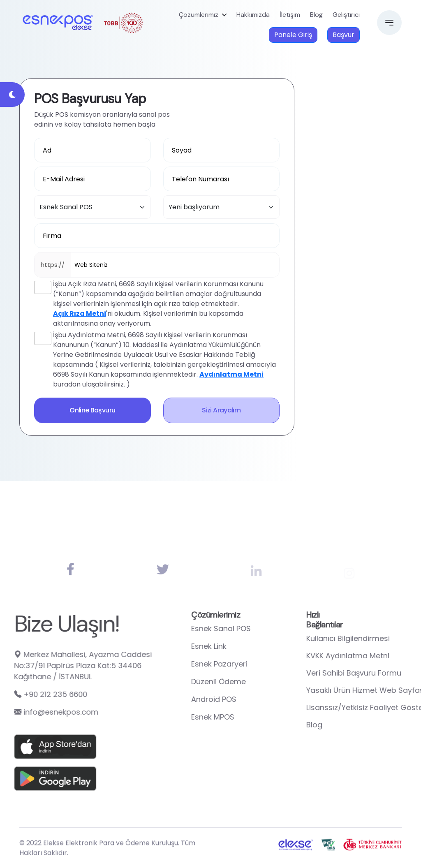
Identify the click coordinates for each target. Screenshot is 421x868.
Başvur (344, 35)
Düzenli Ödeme (251, 682)
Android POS (246, 699)
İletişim (290, 15)
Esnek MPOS (245, 717)
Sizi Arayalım (221, 410)
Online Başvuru (92, 410)
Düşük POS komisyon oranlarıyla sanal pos (102, 115)
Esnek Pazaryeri (252, 664)
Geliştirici (346, 15)
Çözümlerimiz (199, 15)
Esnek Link (241, 646)
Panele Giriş (293, 35)
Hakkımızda (253, 15)
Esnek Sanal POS (253, 628)
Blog (316, 15)
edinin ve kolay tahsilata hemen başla (95, 124)
